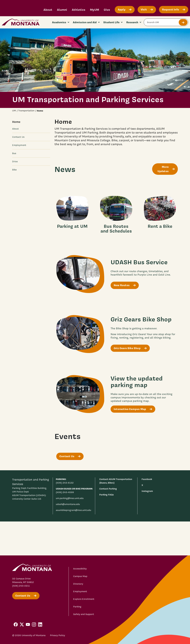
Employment (19, 145)
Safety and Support (84, 614)
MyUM (94, 10)
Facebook (147, 479)
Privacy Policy (58, 635)
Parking (77, 607)
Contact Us (18, 137)
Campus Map (80, 576)
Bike (14, 170)
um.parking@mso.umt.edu (70, 498)
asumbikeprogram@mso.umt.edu (73, 510)
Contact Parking (108, 489)
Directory (78, 584)
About (48, 10)
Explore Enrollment (84, 599)
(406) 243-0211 (21, 586)
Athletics (79, 10)
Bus (14, 153)
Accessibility (80, 569)
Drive (15, 162)
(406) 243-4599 (65, 492)
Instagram (147, 491)
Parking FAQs (107, 495)
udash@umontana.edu (68, 504)
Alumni (62, 10)
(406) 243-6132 (65, 483)
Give (107, 10)
